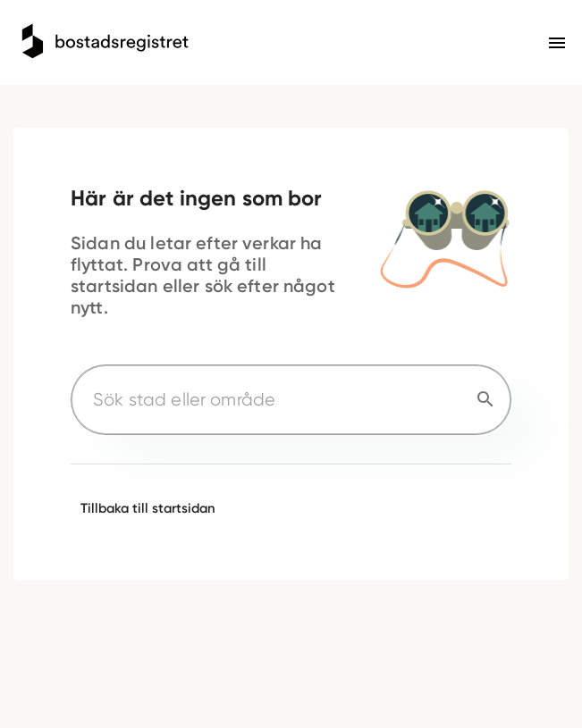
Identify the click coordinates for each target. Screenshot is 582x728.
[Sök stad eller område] (270, 400)
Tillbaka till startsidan (148, 508)
